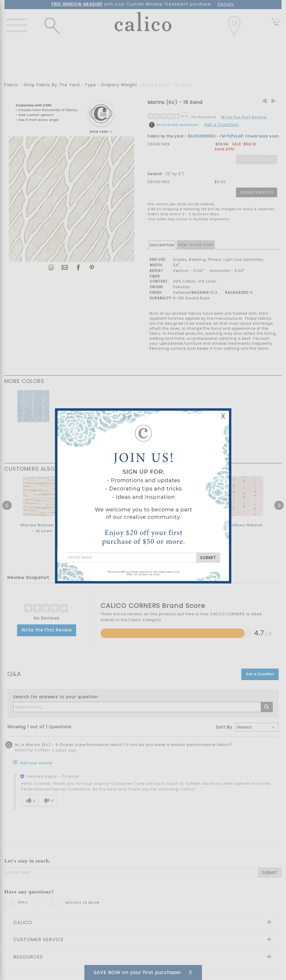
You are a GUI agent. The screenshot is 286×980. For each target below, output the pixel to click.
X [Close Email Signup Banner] (223, 416)
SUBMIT (208, 558)
